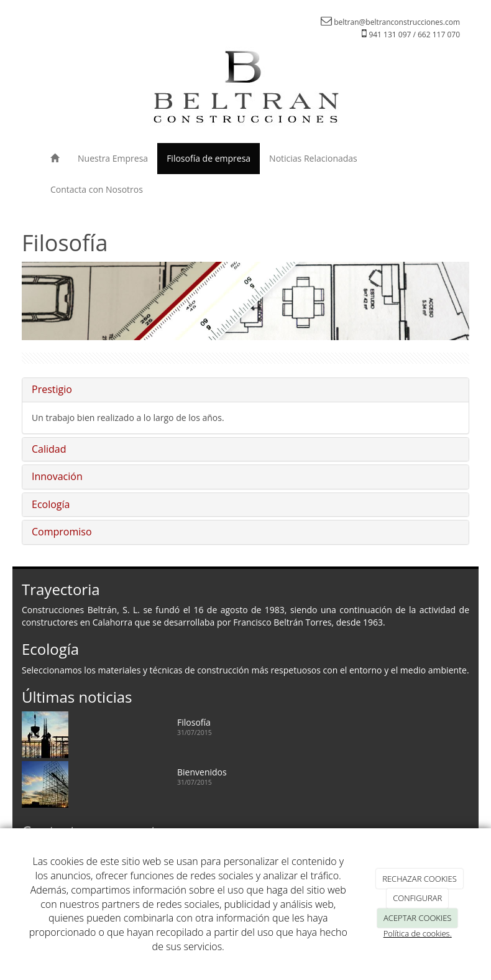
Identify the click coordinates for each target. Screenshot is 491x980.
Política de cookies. (418, 933)
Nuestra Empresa (113, 158)
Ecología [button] (51, 504)
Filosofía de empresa (209, 158)
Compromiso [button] (62, 532)
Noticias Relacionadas (313, 158)
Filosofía (194, 722)
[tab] (245, 390)
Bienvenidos (202, 772)
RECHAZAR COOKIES (420, 879)
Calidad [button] (49, 449)
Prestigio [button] (52, 389)
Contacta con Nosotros (97, 189)
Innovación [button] (57, 476)
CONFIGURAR (417, 898)
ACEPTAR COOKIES (417, 918)
